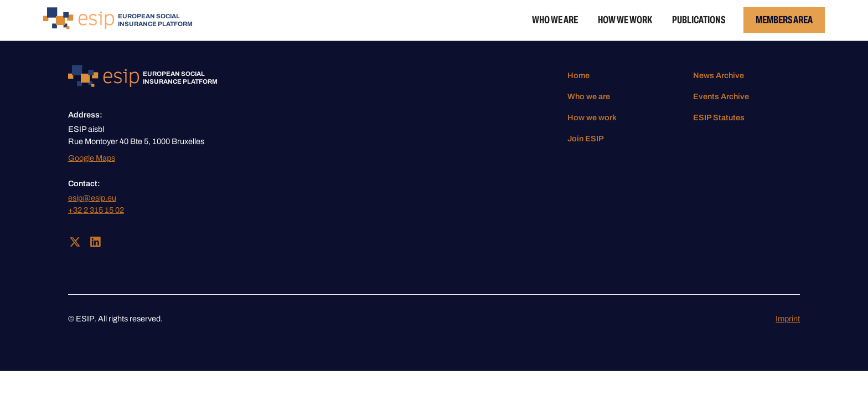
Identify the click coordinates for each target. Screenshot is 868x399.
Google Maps (92, 158)
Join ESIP (586, 139)
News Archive (719, 75)
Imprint (788, 319)
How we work (625, 20)
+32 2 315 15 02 (96, 210)
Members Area (784, 20)
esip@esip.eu (92, 198)
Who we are (555, 20)
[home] (118, 20)
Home (578, 75)
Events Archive (721, 96)
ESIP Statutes (719, 117)
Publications (699, 20)
